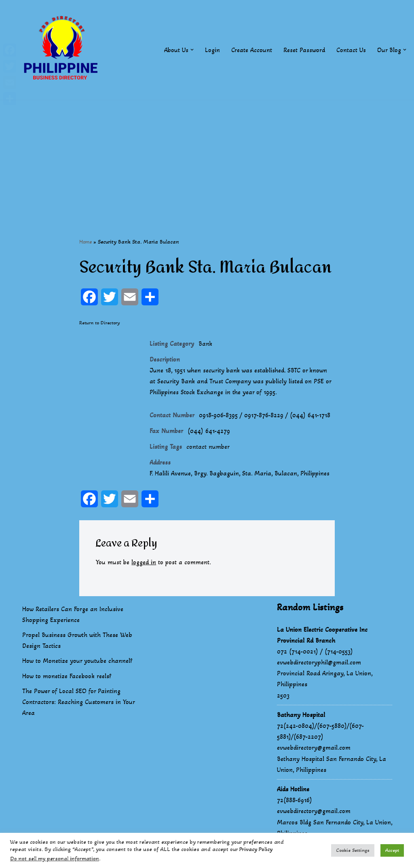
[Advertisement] (207, 156)
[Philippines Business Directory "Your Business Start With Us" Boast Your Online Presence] (63, 50)
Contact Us (351, 50)
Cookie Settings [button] (353, 850)
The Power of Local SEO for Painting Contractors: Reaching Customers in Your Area (78, 703)
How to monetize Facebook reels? (67, 677)
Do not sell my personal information (55, 859)
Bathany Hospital (301, 716)
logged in (144, 563)
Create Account (252, 50)
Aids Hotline (293, 790)
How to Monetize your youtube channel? (77, 662)
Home (86, 242)
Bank (206, 344)
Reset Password (304, 50)
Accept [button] (392, 850)
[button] (192, 50)
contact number (208, 448)
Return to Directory (100, 323)
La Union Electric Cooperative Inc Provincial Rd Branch (322, 636)
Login (212, 50)
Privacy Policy (256, 849)
